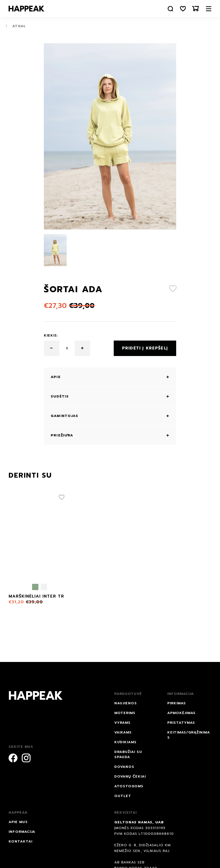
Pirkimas (177, 703)
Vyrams (122, 723)
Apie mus (18, 822)
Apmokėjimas (181, 713)
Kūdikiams (125, 742)
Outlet (123, 796)
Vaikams (123, 732)
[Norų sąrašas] (183, 9)
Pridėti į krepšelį (145, 348)
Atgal (16, 26)
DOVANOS (124, 767)
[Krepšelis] (196, 9)
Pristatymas (181, 723)
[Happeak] (26, 9)
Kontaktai (20, 841)
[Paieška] (170, 9)
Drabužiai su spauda (128, 754)
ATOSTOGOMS (129, 786)
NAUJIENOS (126, 703)
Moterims (125, 713)
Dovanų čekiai (130, 776)
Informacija (22, 832)
